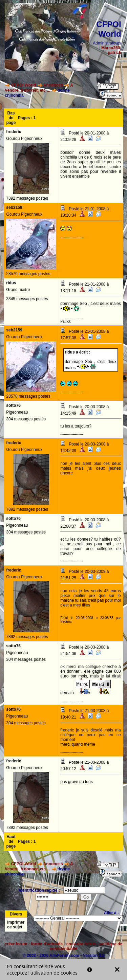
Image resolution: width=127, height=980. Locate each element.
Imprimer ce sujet (16, 925)
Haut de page (11, 841)
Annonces (53, 85)
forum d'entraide (47, 944)
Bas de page (11, 118)
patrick (114, 53)
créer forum (16, 944)
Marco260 (111, 48)
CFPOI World (24, 85)
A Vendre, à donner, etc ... (39, 88)
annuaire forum (81, 944)
